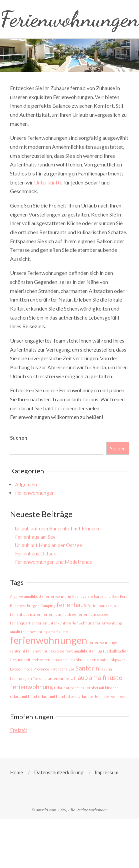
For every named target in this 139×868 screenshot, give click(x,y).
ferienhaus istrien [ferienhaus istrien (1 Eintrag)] (26, 614)
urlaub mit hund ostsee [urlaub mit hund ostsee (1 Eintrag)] (57, 696)
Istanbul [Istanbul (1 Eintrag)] (76, 660)
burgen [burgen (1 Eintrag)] (33, 606)
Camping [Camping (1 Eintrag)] (48, 606)
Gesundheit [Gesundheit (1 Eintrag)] (20, 660)
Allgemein (26, 484)
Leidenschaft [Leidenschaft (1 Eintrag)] (95, 660)
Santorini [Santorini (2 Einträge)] (88, 668)
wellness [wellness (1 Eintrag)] (118, 696)
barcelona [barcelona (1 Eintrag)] (102, 596)
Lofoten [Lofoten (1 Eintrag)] (16, 669)
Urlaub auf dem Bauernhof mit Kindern (57, 528)
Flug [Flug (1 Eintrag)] (98, 651)
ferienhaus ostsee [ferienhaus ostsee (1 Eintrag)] (93, 614)
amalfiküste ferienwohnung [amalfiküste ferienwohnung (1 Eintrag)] (47, 596)
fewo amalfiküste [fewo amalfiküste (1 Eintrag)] (79, 651)
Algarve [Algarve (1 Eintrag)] (16, 596)
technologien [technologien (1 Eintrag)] (21, 678)
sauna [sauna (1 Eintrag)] (107, 669)
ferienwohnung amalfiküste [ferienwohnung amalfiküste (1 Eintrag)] (44, 632)
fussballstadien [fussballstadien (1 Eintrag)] (116, 651)
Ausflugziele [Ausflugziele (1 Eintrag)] (82, 596)
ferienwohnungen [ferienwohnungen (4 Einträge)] (49, 640)
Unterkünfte (48, 182)
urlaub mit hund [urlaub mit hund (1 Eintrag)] (23, 696)
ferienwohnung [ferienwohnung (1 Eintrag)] (81, 623)
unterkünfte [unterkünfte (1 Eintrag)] (58, 678)
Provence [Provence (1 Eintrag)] (41, 669)
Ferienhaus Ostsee (36, 553)
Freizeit (19, 730)
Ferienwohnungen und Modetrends (53, 562)
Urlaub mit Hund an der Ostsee (48, 545)
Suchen (19, 438)
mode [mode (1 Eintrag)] (28, 669)
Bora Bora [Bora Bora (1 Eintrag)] (120, 596)
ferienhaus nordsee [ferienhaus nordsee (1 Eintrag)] (59, 614)
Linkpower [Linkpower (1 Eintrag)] (116, 660)
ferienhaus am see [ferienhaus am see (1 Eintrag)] (104, 606)
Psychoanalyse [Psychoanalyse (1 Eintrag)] (62, 669)
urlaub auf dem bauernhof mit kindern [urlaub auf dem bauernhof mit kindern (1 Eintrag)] (86, 688)
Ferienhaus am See (35, 537)
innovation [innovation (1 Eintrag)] (60, 660)
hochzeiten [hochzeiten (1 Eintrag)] (41, 660)
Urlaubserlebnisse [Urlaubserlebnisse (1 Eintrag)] (93, 696)
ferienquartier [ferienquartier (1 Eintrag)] (23, 623)
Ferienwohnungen (35, 493)
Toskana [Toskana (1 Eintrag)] (40, 678)
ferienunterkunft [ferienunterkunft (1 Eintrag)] (51, 623)
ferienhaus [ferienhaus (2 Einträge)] (71, 605)
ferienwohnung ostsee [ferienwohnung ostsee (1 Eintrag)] (45, 651)
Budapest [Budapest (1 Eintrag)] (18, 606)
